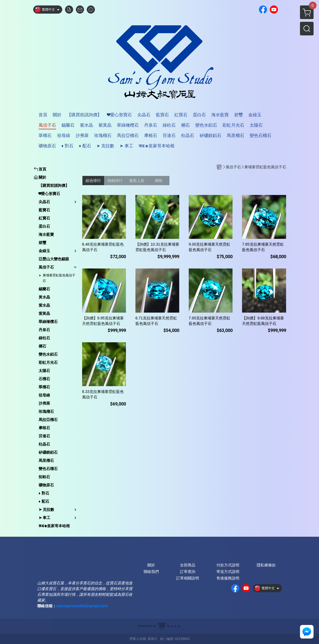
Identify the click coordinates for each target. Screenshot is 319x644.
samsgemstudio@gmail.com (82, 606)
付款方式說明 (228, 565)
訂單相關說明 (188, 578)
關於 (151, 565)
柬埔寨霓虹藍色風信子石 (59, 278)
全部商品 (188, 565)
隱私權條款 (266, 565)
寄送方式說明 (228, 572)
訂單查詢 (188, 572)
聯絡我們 (151, 572)
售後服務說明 (228, 578)
